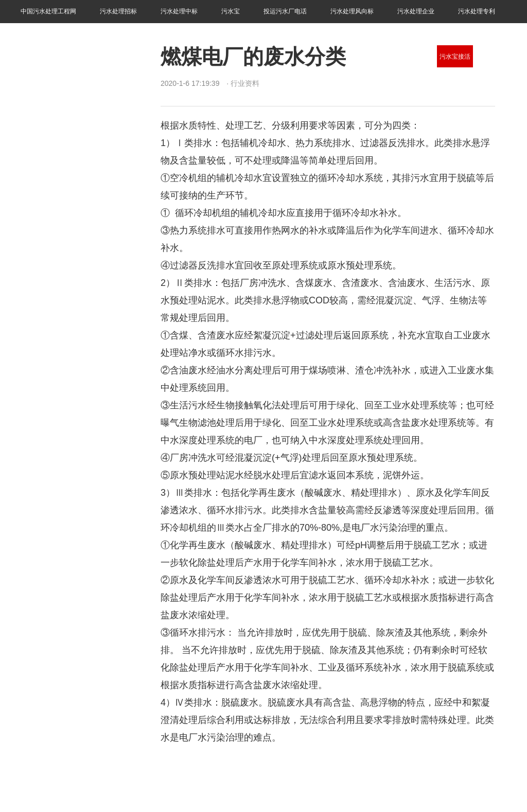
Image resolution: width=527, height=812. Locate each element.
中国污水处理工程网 (48, 11)
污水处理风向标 (352, 11)
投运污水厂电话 (285, 11)
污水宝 (231, 11)
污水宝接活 (455, 57)
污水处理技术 (497, 57)
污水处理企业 (416, 11)
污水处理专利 (477, 11)
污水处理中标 (179, 11)
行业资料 (33, 34)
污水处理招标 (118, 11)
